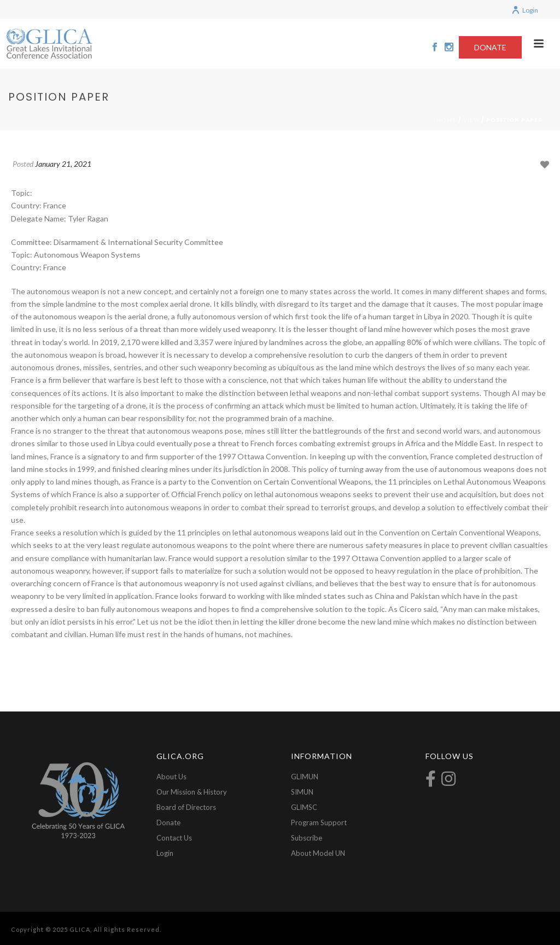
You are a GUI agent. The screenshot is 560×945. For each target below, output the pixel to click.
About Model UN (318, 853)
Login (525, 10)
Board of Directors (186, 807)
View (471, 120)
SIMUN (302, 792)
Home (447, 120)
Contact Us (174, 838)
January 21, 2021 (63, 164)
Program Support (319, 822)
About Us (171, 777)
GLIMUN (305, 777)
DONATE (490, 47)
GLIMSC (304, 807)
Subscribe (307, 838)
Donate (168, 822)
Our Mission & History (192, 792)
